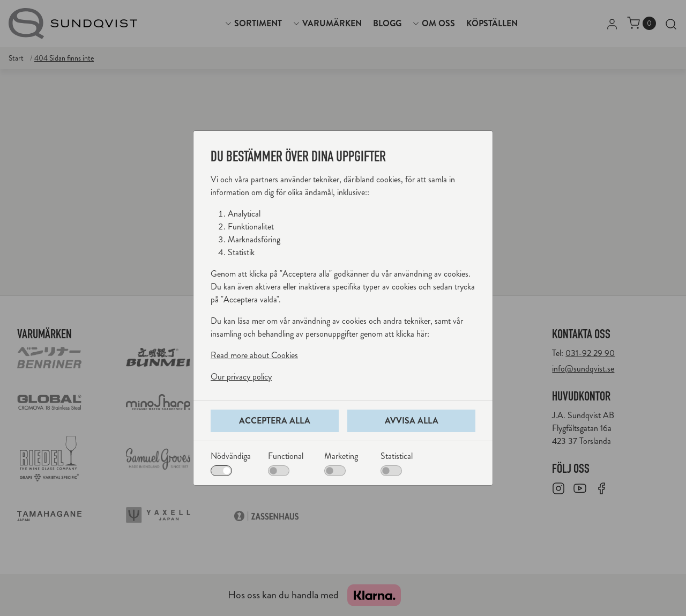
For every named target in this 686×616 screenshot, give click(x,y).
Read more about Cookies (254, 355)
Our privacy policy (241, 377)
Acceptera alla (275, 421)
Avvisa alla (412, 421)
